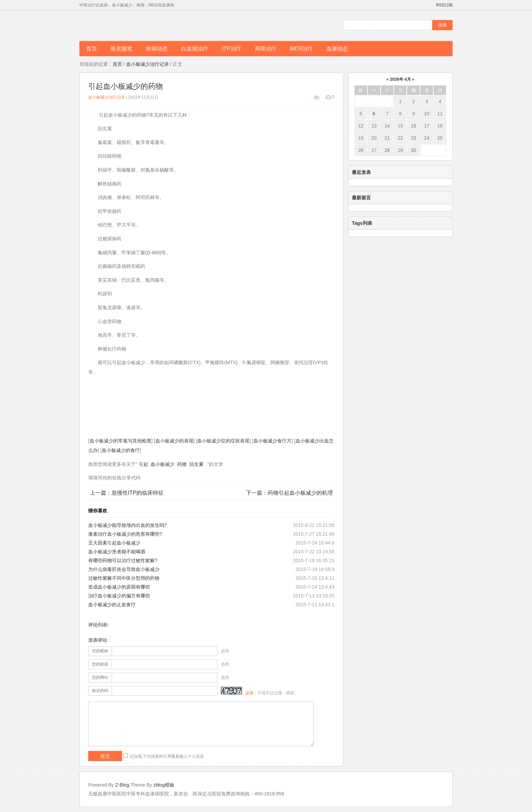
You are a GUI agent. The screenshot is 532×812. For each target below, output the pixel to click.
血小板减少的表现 (174, 441)
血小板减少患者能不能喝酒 (117, 552)
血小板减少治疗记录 (148, 64)
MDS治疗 (302, 49)
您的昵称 (100, 651)
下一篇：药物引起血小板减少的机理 (289, 493)
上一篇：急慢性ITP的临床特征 (127, 493)
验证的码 (100, 691)
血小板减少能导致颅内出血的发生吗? (128, 525)
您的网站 (100, 677)
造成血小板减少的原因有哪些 (119, 587)
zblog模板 (164, 785)
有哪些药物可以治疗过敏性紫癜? (123, 560)
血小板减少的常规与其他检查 (120, 441)
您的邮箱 (100, 664)
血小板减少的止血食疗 (112, 605)
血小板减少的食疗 (121, 450)
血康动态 (337, 49)
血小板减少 (163, 464)
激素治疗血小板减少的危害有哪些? (125, 534)
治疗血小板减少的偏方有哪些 (119, 596)
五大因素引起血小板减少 (114, 543)
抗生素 (196, 464)
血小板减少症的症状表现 (223, 441)
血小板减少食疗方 (272, 441)
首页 (92, 49)
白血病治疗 (195, 49)
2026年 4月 (400, 79)
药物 (182, 464)
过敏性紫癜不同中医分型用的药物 (124, 578)
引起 (144, 464)
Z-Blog (122, 785)
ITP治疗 (232, 49)
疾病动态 (157, 49)
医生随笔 (121, 49)
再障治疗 (266, 49)
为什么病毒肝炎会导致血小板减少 (124, 569)
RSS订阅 (444, 5)
